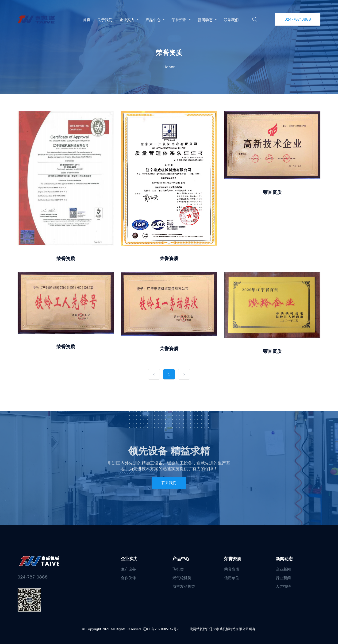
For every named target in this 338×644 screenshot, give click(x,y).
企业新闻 (283, 569)
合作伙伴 (128, 578)
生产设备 (128, 569)
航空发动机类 (184, 586)
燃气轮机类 (182, 578)
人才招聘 (283, 586)
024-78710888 (298, 19)
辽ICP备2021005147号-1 (161, 629)
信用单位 (232, 578)
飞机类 (178, 569)
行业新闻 (283, 578)
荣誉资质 (66, 258)
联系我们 (169, 483)
